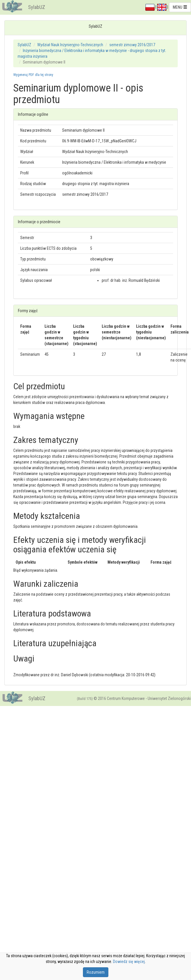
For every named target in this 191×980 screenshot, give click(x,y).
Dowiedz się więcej (129, 962)
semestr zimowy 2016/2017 (132, 45)
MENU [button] (180, 7)
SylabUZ (37, 7)
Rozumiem (96, 972)
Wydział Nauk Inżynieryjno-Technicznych (70, 45)
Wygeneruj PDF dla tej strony (33, 75)
